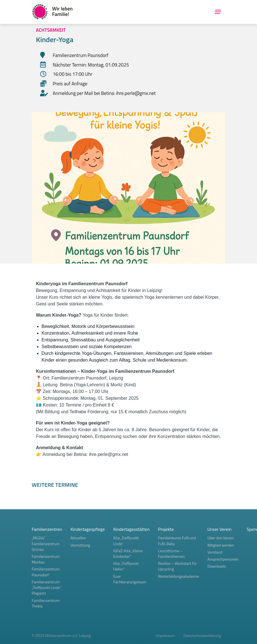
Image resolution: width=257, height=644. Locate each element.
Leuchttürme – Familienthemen (171, 553)
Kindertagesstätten (132, 529)
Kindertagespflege (88, 529)
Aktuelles (78, 538)
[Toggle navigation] (218, 12)
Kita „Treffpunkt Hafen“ (126, 566)
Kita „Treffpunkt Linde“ (126, 541)
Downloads (217, 566)
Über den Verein (221, 538)
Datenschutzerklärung (202, 636)
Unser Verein (219, 529)
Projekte (166, 529)
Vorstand (215, 552)
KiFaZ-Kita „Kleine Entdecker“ (128, 553)
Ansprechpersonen (223, 559)
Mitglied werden (221, 545)
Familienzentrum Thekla (46, 603)
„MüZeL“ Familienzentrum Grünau (46, 543)
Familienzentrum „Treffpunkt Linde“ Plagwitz (46, 587)
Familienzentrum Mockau (46, 559)
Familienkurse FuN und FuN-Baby (177, 541)
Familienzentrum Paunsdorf (46, 572)
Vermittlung (80, 545)
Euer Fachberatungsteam (130, 579)
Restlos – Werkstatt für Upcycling (177, 566)
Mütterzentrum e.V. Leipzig (68, 636)
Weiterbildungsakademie (178, 576)
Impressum (165, 636)
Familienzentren (47, 529)
